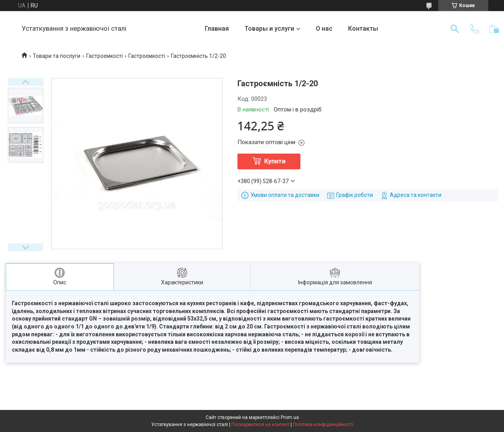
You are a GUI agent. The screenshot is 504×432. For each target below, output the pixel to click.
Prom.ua (290, 417)
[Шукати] (455, 29)
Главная (217, 29)
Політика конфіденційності (323, 425)
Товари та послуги (57, 56)
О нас (324, 29)
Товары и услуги (269, 29)
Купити (275, 161)
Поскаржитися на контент (260, 425)
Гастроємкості (105, 56)
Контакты (363, 29)
